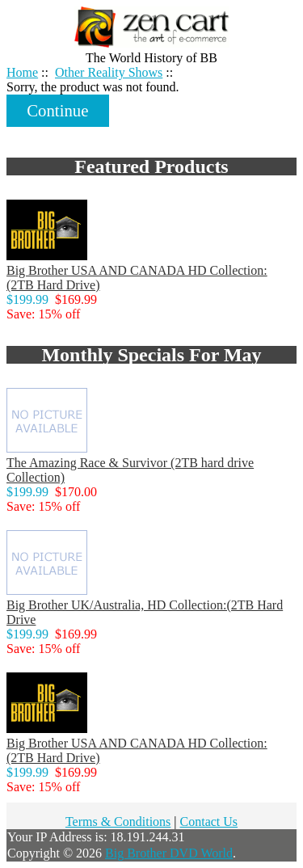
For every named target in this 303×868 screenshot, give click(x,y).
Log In (266, 32)
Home (268, 17)
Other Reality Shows (109, 72)
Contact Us (209, 822)
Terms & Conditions (118, 822)
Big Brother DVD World (169, 853)
